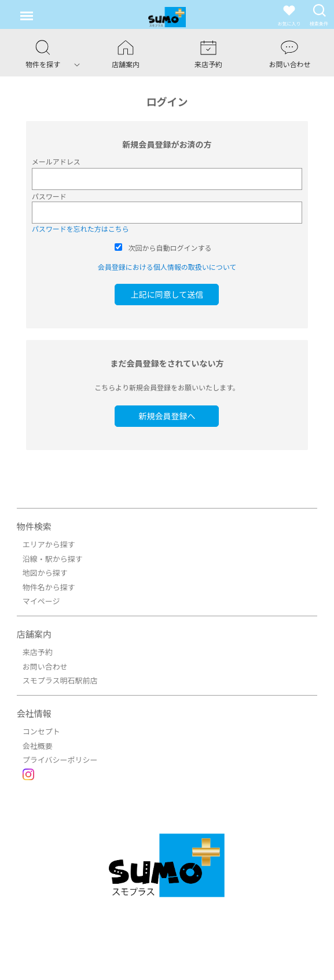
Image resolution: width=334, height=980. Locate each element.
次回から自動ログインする (170, 248)
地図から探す (45, 573)
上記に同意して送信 (167, 294)
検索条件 (319, 15)
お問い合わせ (45, 666)
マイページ (41, 601)
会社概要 (38, 746)
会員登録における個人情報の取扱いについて (167, 267)
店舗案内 (34, 634)
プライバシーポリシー (60, 760)
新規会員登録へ (167, 416)
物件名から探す (49, 587)
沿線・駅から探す (53, 559)
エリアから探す (49, 544)
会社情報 (34, 713)
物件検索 (34, 526)
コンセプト (41, 731)
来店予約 (38, 652)
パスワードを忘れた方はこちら (80, 228)
